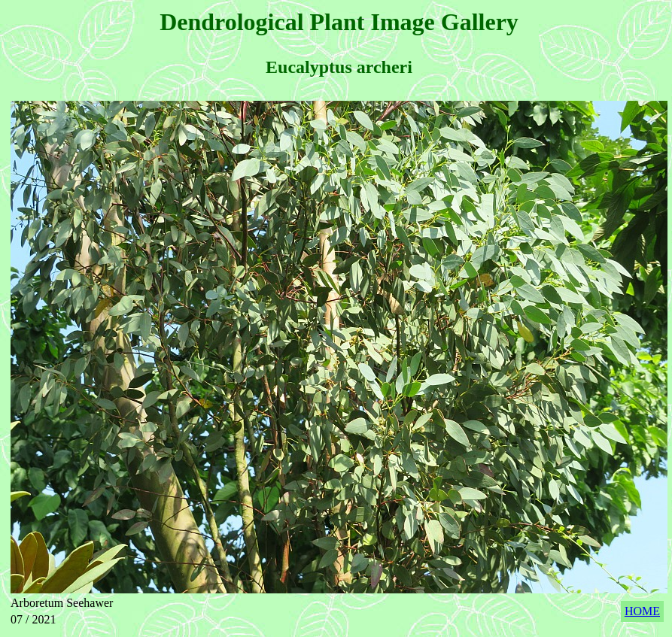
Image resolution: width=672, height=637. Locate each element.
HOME (642, 611)
